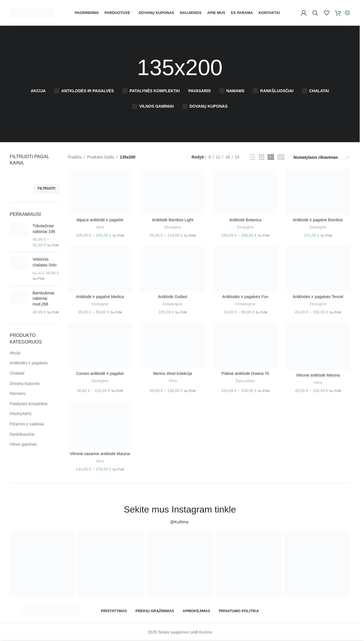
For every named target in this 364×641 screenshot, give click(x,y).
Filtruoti (47, 188)
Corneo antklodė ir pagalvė (100, 373)
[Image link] (50, 611)
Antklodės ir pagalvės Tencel (318, 297)
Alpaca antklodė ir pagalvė (100, 220)
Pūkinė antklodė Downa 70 (245, 373)
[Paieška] (315, 13)
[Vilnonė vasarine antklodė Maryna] (100, 425)
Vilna (100, 227)
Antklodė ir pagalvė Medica (100, 297)
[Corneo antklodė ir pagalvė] (100, 346)
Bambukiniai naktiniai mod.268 (43, 299)
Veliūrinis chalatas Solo (45, 262)
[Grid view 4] (271, 157)
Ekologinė (172, 227)
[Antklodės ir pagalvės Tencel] (318, 269)
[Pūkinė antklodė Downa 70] (245, 346)
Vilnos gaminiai (23, 444)
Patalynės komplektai (29, 404)
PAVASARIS (21, 414)
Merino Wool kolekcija (173, 373)
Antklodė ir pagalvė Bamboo (318, 220)
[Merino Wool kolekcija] (173, 346)
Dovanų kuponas (25, 383)
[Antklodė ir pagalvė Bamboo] (318, 192)
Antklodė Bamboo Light (173, 220)
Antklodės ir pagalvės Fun (245, 297)
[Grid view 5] (281, 157)
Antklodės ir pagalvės (29, 363)
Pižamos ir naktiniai (27, 424)
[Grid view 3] (262, 157)
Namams (18, 393)
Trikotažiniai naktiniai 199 (44, 229)
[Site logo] (32, 12)
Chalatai (17, 373)
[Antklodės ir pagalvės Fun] (245, 269)
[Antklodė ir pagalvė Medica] (100, 269)
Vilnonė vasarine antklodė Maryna (100, 454)
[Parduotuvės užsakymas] (321, 158)
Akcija (15, 353)
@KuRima (180, 522)
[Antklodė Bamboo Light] (173, 192)
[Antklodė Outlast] (173, 269)
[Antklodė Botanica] (245, 192)
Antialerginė (172, 304)
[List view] (253, 157)
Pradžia (75, 157)
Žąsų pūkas (245, 381)
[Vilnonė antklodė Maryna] (318, 346)
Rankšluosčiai (22, 434)
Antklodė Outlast (173, 297)
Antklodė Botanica (245, 220)
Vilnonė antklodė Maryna (318, 375)
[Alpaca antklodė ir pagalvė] (100, 192)
